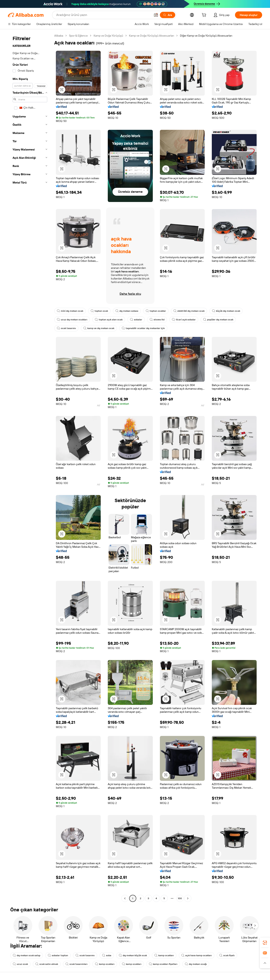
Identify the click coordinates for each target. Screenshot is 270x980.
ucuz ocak (20, 964)
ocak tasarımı (66, 328)
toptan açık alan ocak (109, 320)
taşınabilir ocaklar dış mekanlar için (143, 328)
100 (180, 898)
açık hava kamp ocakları (197, 955)
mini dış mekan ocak (70, 311)
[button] (156, 15)
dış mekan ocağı (196, 964)
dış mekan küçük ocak (133, 955)
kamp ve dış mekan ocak (99, 328)
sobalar (136, 320)
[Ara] (168, 15)
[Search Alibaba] (103, 15)
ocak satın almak (47, 964)
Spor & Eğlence (78, 36)
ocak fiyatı (227, 955)
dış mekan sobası (127, 311)
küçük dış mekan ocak (226, 311)
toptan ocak (99, 311)
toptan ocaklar (156, 311)
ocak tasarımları (76, 964)
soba (107, 955)
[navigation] (30, 467)
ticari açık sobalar (184, 320)
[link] (265, 943)
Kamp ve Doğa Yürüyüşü (108, 36)
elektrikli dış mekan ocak (189, 311)
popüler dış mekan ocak (218, 320)
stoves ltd (157, 320)
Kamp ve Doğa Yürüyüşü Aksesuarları (152, 36)
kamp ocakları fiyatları (163, 964)
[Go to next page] (188, 898)
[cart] (205, 16)
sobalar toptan (58, 955)
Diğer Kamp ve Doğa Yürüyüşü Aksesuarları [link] (206, 36)
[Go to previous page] (125, 898)
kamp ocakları (164, 955)
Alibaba (59, 36)
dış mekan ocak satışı (27, 955)
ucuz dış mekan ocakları (72, 320)
